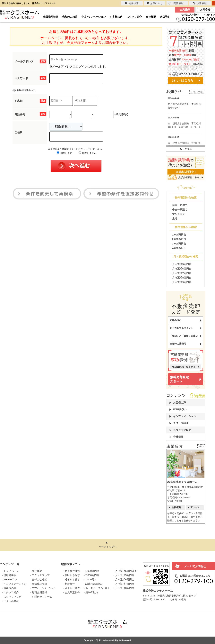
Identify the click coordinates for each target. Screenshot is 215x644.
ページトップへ (108, 547)
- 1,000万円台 (178, 235)
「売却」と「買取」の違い (184, 336)
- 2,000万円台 (178, 239)
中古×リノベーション (94, 17)
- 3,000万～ (90, 580)
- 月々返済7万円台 (181, 273)
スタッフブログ (182, 430)
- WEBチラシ (9, 580)
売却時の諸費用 (178, 344)
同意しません (87, 153)
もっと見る (186, 149)
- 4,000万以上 (178, 248)
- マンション (178, 214)
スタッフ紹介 (134, 17)
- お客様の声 (9, 588)
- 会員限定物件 (72, 592)
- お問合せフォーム (41, 597)
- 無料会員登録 (39, 592)
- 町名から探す (72, 580)
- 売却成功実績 (39, 584)
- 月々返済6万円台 (181, 269)
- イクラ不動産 (10, 601)
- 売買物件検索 (72, 571)
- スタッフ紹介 (10, 592)
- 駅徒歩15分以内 (94, 584)
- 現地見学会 (9, 575)
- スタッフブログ (12, 597)
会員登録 (185, 9)
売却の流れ (176, 320)
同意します (64, 153)
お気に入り (155, 3)
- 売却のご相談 (39, 580)
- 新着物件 (69, 584)
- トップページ (10, 571)
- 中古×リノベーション (43, 588)
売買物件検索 (51, 17)
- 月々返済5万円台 (181, 264)
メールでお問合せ (195, 566)
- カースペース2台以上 (97, 588)
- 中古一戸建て (179, 210)
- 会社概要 (36, 571)
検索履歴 (200, 3)
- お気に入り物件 (190, 15)
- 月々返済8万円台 (181, 278)
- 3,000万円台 (178, 244)
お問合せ (205, 9)
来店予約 (165, 17)
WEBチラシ (180, 409)
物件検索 (132, 3)
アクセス (195, 507)
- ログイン (210, 15)
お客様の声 (116, 17)
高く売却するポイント (181, 328)
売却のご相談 (70, 17)
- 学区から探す (72, 575)
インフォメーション (185, 416)
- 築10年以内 (91, 592)
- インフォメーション (14, 584)
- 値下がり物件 (72, 588)
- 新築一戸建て (179, 205)
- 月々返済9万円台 (181, 282)
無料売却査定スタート (179, 379)
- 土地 (174, 219)
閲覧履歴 (176, 3)
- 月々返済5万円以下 (125, 571)
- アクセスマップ (40, 575)
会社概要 (151, 17)
